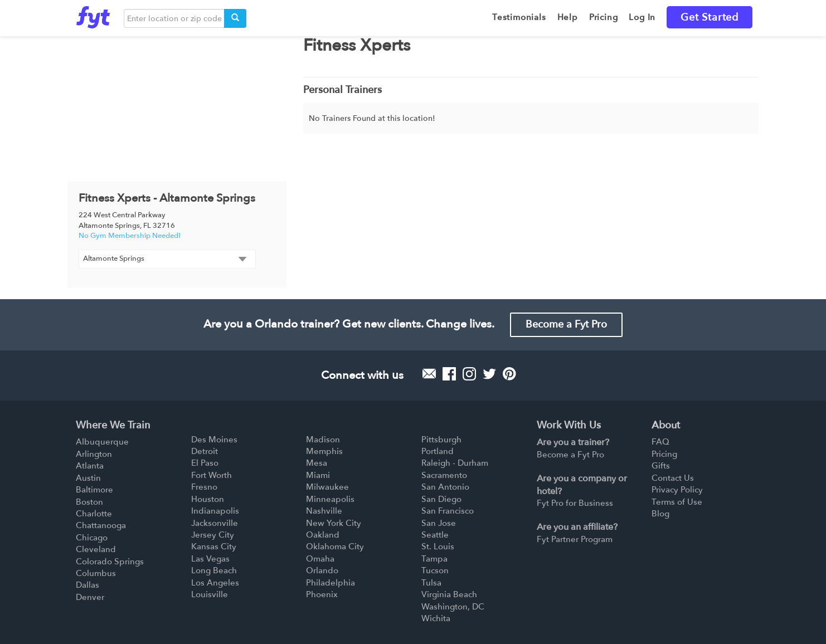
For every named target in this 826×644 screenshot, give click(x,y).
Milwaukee (327, 487)
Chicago (92, 538)
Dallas (88, 585)
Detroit (205, 451)
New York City (334, 523)
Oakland (323, 535)
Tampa (434, 559)
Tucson (435, 570)
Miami (318, 475)
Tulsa (431, 583)
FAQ (660, 442)
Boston (89, 502)
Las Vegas (210, 559)
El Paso (205, 463)
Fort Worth (212, 475)
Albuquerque (102, 442)
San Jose (439, 523)
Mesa (317, 463)
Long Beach (214, 570)
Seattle (435, 535)
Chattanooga (101, 525)
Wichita (436, 618)
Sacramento (444, 475)
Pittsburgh (441, 440)
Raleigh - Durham (455, 463)
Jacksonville (215, 523)
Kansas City (214, 547)
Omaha (320, 559)
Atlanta (90, 466)
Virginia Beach (449, 594)
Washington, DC (453, 607)
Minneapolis (330, 499)
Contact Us (673, 478)
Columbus (96, 573)
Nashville (324, 511)
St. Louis (438, 547)
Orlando (322, 570)
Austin (88, 478)
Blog (660, 514)
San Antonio (445, 487)
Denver (90, 597)
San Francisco (448, 511)
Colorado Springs (110, 562)
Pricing (664, 454)
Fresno (204, 487)
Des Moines (214, 440)
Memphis (324, 451)
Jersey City (213, 535)
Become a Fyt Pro (566, 325)
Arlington (94, 454)
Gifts (661, 466)
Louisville (210, 594)
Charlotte (94, 514)
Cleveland (96, 549)
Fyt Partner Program (575, 539)
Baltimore (94, 490)
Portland (438, 451)
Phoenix (322, 594)
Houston (208, 499)
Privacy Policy (677, 490)
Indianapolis (215, 511)
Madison (323, 440)
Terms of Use (677, 502)
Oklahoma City (335, 547)
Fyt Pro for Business (575, 503)
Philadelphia (331, 583)
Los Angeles (215, 583)
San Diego (441, 499)
